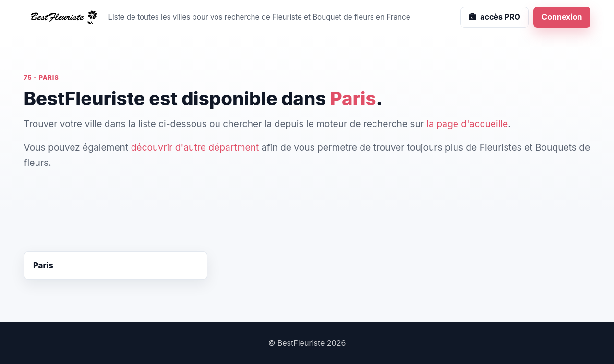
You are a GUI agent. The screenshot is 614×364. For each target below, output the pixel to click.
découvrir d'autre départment (195, 147)
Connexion (562, 17)
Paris (43, 265)
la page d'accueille (467, 124)
